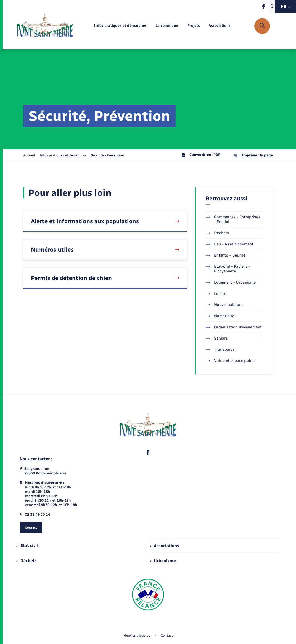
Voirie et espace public (231, 361)
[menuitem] (120, 26)
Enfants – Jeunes (226, 255)
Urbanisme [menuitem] (163, 561)
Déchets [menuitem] (27, 561)
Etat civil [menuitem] (27, 546)
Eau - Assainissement (230, 244)
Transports (220, 349)
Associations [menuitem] (164, 546)
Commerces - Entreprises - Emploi (233, 219)
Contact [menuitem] (167, 636)
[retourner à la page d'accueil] (45, 26)
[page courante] (107, 155)
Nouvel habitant (224, 305)
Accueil (29, 155)
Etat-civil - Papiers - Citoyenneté (228, 269)
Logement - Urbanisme (231, 282)
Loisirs (216, 294)
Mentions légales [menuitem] (137, 636)
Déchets (217, 233)
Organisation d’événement (234, 327)
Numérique (220, 316)
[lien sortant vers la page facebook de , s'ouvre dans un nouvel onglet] (264, 8)
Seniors (217, 338)
